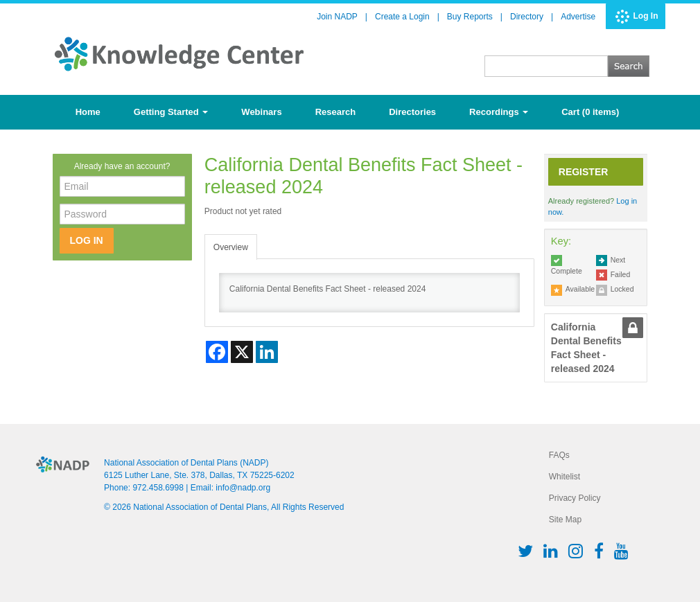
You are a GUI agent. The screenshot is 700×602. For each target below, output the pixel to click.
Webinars (261, 112)
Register (584, 172)
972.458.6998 (158, 488)
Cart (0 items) (590, 112)
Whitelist (565, 477)
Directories (412, 112)
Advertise (578, 17)
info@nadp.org (243, 488)
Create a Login (402, 17)
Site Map (565, 520)
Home (88, 112)
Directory (527, 17)
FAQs (559, 455)
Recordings (499, 112)
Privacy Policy (575, 498)
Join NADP (337, 17)
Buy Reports (470, 17)
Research (336, 112)
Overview (231, 247)
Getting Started (171, 112)
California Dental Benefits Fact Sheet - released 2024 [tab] (586, 348)
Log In (646, 16)
